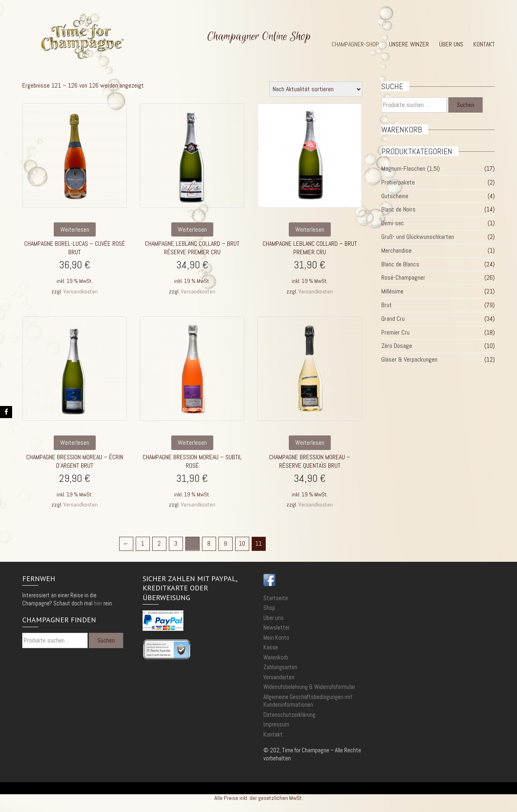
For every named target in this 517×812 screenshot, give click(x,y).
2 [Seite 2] (159, 543)
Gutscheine (395, 196)
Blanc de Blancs (400, 264)
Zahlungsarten (280, 667)
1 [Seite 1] (143, 543)
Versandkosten (81, 291)
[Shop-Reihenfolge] (316, 89)
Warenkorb (276, 657)
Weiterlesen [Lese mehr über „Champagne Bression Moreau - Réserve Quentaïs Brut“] (310, 443)
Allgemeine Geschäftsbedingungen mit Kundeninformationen (308, 701)
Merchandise (396, 250)
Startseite (276, 598)
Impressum (276, 724)
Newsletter (276, 627)
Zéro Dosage (397, 346)
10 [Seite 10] (242, 543)
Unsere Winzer (409, 44)
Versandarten (279, 677)
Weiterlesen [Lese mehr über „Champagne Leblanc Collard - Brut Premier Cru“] (310, 229)
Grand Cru (393, 319)
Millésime (392, 291)
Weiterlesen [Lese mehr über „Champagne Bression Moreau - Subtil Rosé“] (192, 443)
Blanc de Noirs (398, 209)
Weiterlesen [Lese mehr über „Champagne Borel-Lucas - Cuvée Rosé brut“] (75, 229)
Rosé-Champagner (403, 277)
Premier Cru (395, 332)
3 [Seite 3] (176, 543)
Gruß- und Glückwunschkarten (418, 237)
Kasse (271, 647)
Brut (387, 305)
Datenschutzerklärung (289, 715)
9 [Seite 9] (225, 543)
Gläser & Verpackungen (409, 359)
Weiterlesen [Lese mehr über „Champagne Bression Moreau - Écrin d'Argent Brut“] (75, 443)
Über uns (451, 44)
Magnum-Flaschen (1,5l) (411, 168)
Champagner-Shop (355, 44)
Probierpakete (398, 182)
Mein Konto (276, 637)
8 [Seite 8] (209, 543)
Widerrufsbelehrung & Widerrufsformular (309, 687)
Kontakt (484, 44)
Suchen (466, 105)
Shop (269, 608)
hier (98, 603)
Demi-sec (393, 223)
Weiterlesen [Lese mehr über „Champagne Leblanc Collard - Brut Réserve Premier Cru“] (192, 229)
